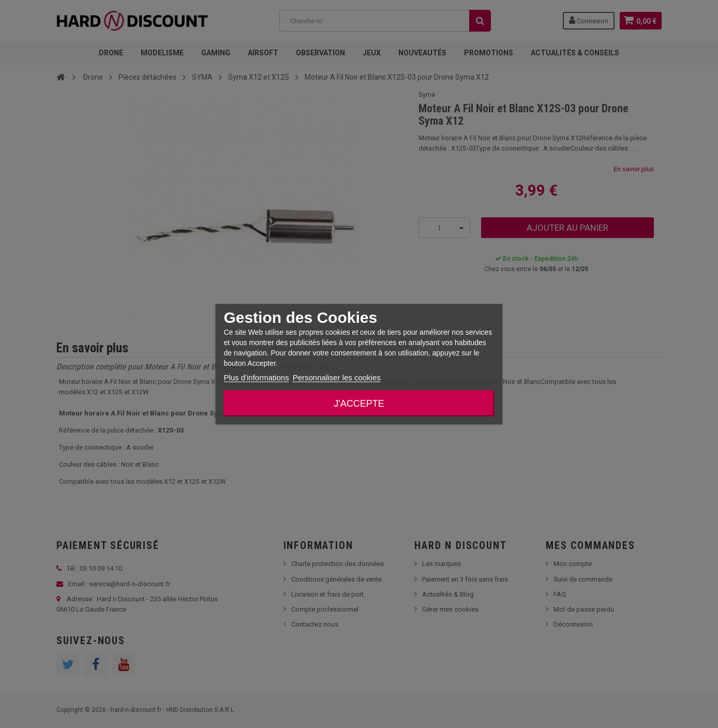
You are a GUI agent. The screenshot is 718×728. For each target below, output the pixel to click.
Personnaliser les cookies (337, 377)
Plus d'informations (256, 377)
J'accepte (359, 403)
